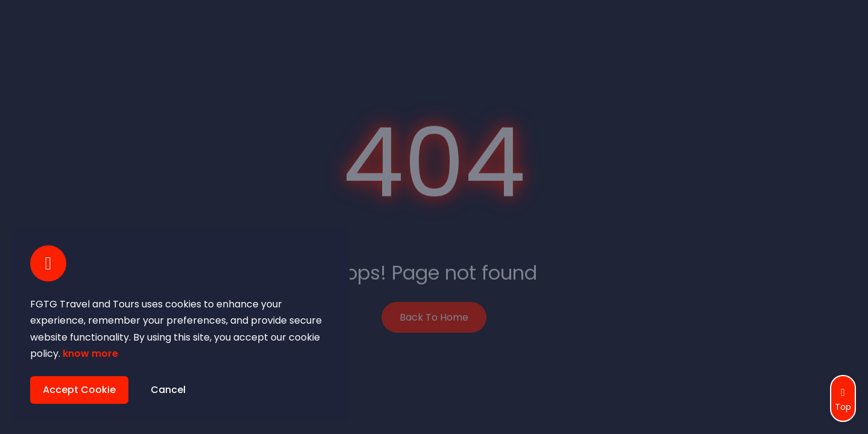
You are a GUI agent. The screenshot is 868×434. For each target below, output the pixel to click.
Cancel (168, 390)
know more (90, 354)
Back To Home (434, 316)
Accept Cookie (79, 390)
